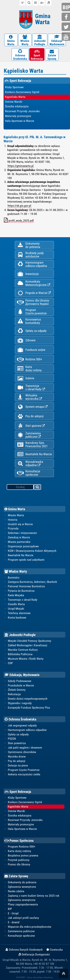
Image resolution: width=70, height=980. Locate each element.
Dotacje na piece (18, 765)
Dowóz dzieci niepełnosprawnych (28, 699)
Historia (13, 520)
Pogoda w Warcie (34, 293)
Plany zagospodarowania (23, 904)
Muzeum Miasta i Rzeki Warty (26, 659)
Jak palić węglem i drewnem (25, 748)
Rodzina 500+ (29, 359)
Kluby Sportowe (17, 798)
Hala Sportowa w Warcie (22, 829)
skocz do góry (63, 974)
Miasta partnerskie (19, 542)
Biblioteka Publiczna (20, 654)
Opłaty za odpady (32, 331)
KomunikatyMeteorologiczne (34, 283)
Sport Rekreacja (18, 792)
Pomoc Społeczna (19, 841)
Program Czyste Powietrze (24, 770)
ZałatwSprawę (52, 55)
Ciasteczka (55, 950)
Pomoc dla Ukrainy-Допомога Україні (33, 302)
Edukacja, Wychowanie (22, 675)
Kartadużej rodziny (29, 369)
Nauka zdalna (16, 891)
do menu (35, 3)
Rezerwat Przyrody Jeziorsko (25, 820)
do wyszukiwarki (29, 3)
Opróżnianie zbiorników (22, 752)
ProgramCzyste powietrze (32, 312)
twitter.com (66, 27)
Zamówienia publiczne (29, 435)
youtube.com (66, 37)
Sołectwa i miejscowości (22, 533)
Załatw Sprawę (16, 876)
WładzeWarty (25, 40)
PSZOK (12, 739)
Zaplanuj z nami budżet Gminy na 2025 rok (34, 896)
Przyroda (13, 528)
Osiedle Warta (16, 604)
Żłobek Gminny (17, 690)
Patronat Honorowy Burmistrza (26, 586)
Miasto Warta (16, 515)
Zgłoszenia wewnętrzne (22, 887)
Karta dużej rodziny (20, 851)
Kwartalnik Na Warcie (34, 454)
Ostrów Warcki (16, 811)
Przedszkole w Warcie (21, 685)
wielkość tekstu (42, 3)
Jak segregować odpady (22, 725)
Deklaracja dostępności (49, 3)
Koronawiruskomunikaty (29, 321)
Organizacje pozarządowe (23, 546)
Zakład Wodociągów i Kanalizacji (28, 645)
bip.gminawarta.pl (66, 7)
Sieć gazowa (31, 426)
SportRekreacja (37, 55)
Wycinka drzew (17, 756)
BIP (10, 909)
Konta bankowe (17, 618)
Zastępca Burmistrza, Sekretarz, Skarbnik (32, 582)
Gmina (43, 19)
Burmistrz (14, 578)
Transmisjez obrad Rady (31, 387)
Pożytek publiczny (19, 860)
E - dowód (14, 922)
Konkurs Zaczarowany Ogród (25, 802)
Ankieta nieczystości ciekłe (24, 774)
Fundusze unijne (31, 350)
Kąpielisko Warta (18, 807)
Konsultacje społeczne (28, 473)
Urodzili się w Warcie (20, 524)
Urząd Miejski (16, 609)
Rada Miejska (16, 595)
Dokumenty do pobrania (22, 882)
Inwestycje (28, 274)
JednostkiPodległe (40, 40)
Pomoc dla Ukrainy (19, 864)
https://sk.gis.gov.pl (19, 206)
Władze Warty (16, 571)
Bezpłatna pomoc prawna (23, 855)
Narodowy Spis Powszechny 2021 (32, 444)
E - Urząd (13, 913)
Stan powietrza (17, 743)
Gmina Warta (15, 509)
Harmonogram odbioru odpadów (27, 730)
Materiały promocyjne (21, 824)
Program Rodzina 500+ (22, 847)
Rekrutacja (14, 694)
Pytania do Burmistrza (21, 591)
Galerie (25, 378)
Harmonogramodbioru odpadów (32, 264)
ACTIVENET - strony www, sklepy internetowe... (35, 977)
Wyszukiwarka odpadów (30, 463)
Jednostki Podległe (20, 635)
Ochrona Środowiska (20, 719)
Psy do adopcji (30, 416)
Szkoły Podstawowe (20, 681)
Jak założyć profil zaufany (23, 918)
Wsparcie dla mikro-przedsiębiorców (29, 927)
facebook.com (66, 17)
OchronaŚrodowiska (20, 55)
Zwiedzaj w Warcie (19, 537)
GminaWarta (11, 40)
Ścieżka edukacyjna (20, 815)
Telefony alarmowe (19, 613)
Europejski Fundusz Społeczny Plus (29, 708)
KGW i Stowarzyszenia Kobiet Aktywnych (32, 551)
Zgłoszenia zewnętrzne (22, 900)
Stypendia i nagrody (20, 703)
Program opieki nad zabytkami (26, 560)
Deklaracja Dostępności (34, 955)
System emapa (32, 407)
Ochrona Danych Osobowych (24, 950)
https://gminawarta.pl (21, 166)
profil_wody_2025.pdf (19, 220)
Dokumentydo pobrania (28, 245)
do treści (22, 3)
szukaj (38, 488)
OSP (10, 663)
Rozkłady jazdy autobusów (30, 255)
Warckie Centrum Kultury (23, 650)
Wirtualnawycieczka (29, 397)
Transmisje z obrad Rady (23, 600)
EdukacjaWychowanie (57, 40)
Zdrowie (26, 340)
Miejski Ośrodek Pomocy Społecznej (29, 641)
